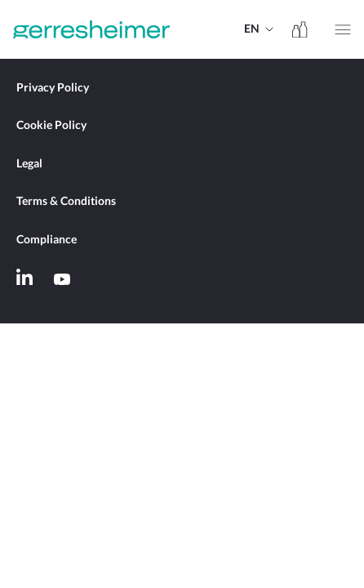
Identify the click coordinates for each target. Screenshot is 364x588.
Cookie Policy (51, 126)
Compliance (47, 240)
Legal (29, 164)
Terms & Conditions (66, 202)
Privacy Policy (53, 88)
